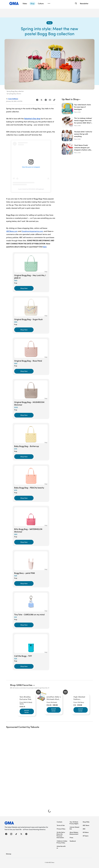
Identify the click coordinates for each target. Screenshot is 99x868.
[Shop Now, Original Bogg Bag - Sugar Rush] (24, 330)
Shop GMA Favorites (21, 685)
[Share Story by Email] (50, 100)
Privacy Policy (61, 829)
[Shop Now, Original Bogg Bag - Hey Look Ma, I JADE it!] (24, 288)
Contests (59, 822)
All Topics (86, 836)
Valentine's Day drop (32, 118)
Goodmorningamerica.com (32, 231)
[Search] (76, 3)
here (45, 247)
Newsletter (84, 3)
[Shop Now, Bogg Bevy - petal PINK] (24, 583)
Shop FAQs (86, 822)
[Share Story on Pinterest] (46, 100)
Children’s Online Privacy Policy (62, 842)
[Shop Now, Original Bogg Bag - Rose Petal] (24, 371)
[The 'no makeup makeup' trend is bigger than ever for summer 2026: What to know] (77, 122)
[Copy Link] (54, 100)
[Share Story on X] (41, 100)
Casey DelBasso (13, 99)
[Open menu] (49, 3)
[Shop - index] (49, 23)
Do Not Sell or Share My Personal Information (61, 835)
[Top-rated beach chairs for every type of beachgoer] (77, 108)
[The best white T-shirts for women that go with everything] (77, 136)
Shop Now (27, 711)
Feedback (73, 841)
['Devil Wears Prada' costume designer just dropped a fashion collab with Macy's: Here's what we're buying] (77, 149)
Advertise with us (61, 847)
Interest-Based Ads (74, 828)
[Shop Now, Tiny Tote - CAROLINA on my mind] (24, 625)
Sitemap (9, 854)
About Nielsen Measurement (74, 833)
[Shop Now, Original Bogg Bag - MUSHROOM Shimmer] (24, 415)
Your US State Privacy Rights (74, 823)
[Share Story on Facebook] (37, 100)
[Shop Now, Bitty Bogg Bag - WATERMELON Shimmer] (24, 542)
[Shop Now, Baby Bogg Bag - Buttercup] (24, 457)
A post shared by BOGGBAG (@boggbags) (31, 189)
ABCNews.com (12, 231)
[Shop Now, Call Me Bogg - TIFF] (24, 666)
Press (71, 837)
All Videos (86, 832)
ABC (84, 829)
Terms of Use (61, 825)
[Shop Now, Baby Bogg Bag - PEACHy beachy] (24, 498)
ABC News (86, 825)
